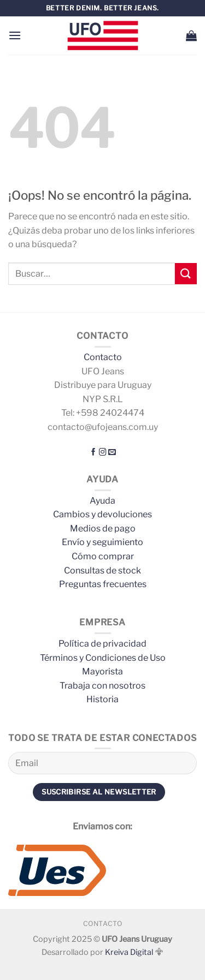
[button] (15, 35)
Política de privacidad (102, 644)
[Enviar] (186, 274)
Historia (102, 699)
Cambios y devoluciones (102, 514)
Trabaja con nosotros (102, 686)
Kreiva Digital (134, 952)
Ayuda (102, 501)
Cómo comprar (103, 556)
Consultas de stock (102, 570)
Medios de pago (103, 528)
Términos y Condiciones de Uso (103, 658)
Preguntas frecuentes (103, 584)
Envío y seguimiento (102, 542)
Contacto (103, 357)
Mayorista (102, 671)
